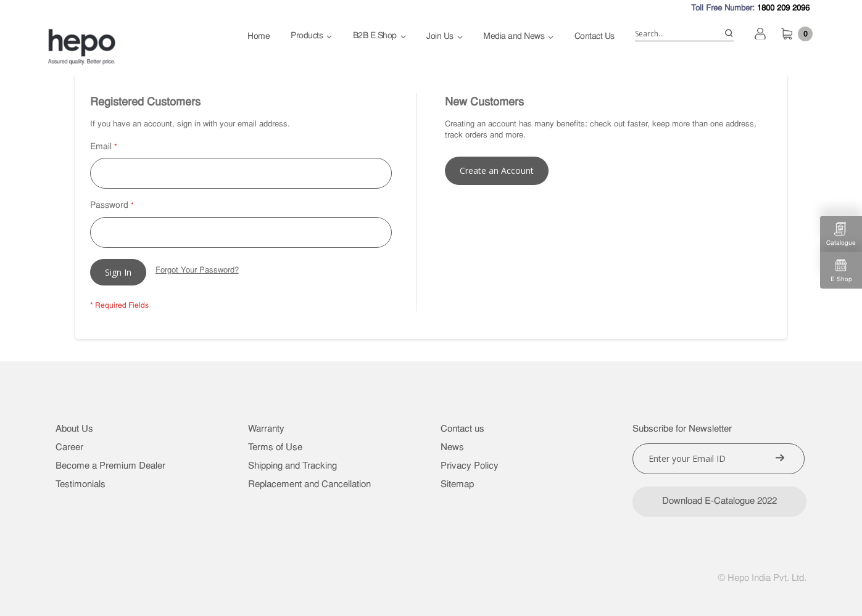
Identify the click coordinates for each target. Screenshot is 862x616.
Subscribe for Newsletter (682, 429)
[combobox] (684, 34)
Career (69, 448)
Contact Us (595, 37)
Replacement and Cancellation (309, 485)
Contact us (462, 429)
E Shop (841, 270)
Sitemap (457, 485)
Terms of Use (275, 448)
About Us (74, 429)
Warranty (266, 429)
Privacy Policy (470, 466)
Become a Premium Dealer (110, 466)
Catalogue (841, 234)
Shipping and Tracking (292, 466)
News (452, 448)
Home (259, 37)
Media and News (514, 37)
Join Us (440, 37)
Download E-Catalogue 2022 (719, 502)
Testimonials (81, 485)
